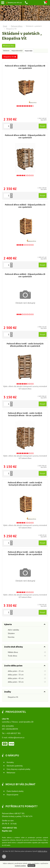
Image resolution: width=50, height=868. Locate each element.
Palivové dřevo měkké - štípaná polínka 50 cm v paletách (25, 136)
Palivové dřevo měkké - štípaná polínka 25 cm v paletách (25, 275)
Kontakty (10, 762)
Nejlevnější (29, 51)
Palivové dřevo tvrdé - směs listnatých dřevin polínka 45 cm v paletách (25, 345)
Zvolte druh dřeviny (13, 647)
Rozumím (31, 866)
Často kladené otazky (15, 791)
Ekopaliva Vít (10, 57)
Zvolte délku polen (13, 666)
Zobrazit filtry (9, 46)
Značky (8, 692)
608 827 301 (20, 813)
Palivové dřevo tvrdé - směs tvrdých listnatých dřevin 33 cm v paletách (25, 484)
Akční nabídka (12, 630)
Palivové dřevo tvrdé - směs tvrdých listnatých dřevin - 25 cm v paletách (25, 553)
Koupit (43, 126)
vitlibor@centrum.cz (16, 738)
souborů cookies (20, 866)
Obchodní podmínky (15, 766)
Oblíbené (6, 51)
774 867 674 (27, 816)
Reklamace (11, 773)
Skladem (9, 634)
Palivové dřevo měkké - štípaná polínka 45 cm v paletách (25, 67)
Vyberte (8, 624)
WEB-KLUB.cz (42, 851)
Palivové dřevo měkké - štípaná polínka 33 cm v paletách (25, 206)
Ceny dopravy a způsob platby (18, 769)
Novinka (9, 637)
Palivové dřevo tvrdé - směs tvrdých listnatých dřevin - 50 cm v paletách (25, 414)
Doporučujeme (12, 795)
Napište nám (7, 831)
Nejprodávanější (17, 51)
